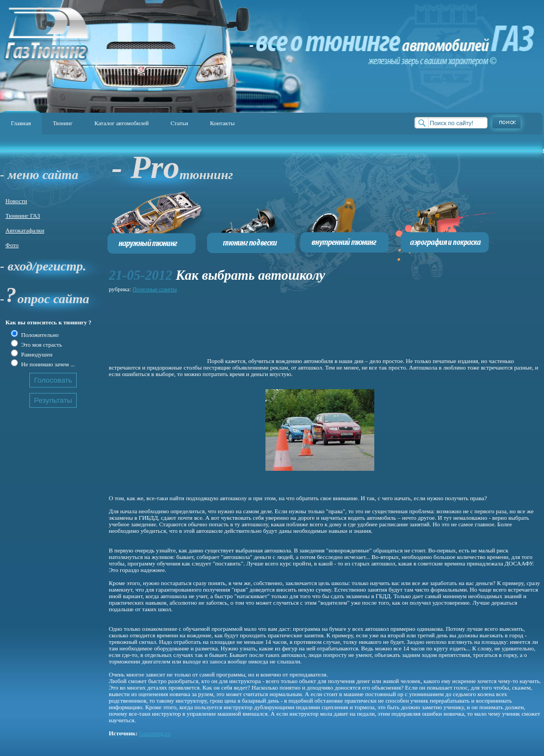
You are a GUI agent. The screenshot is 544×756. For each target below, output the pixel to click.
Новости (16, 201)
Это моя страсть (41, 345)
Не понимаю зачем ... (47, 364)
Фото (12, 245)
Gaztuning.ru (155, 733)
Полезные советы (155, 289)
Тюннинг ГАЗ (23, 216)
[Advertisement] (157, 329)
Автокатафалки (25, 230)
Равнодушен (36, 354)
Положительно (39, 335)
